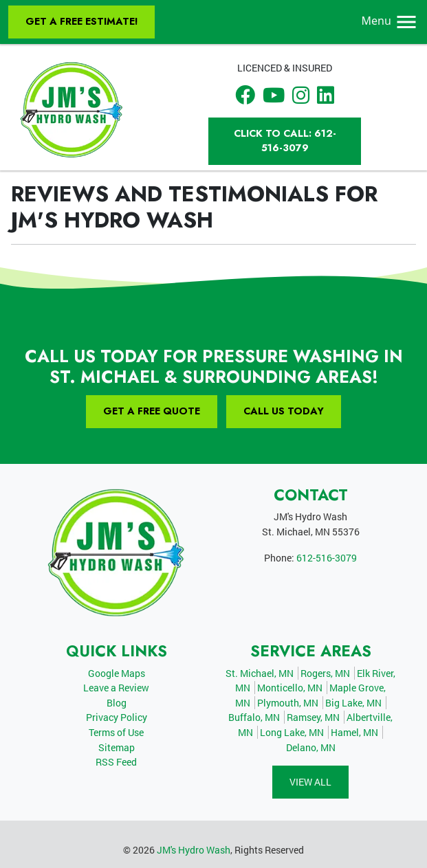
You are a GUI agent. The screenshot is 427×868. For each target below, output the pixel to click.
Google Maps (117, 673)
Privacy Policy (117, 717)
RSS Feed (116, 762)
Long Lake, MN (292, 732)
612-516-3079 (327, 558)
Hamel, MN (354, 732)
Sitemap (117, 747)
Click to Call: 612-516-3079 (285, 141)
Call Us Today (284, 411)
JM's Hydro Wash (194, 850)
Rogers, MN (325, 673)
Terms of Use (116, 732)
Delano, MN (311, 747)
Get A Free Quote (152, 411)
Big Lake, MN (353, 703)
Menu (390, 21)
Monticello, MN (290, 688)
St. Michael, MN (260, 673)
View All (310, 782)
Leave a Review (116, 688)
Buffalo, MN (254, 717)
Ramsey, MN (313, 717)
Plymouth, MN (288, 703)
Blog (117, 703)
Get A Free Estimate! (81, 21)
